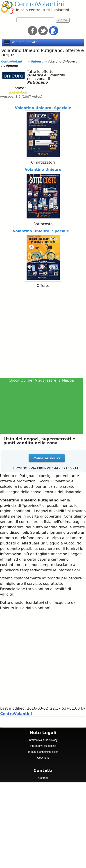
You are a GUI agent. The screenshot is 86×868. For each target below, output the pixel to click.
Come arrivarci (47, 458)
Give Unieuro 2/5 (14, 93)
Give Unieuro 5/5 (26, 93)
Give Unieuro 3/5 (18, 93)
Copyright (43, 758)
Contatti (43, 778)
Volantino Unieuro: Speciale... (43, 231)
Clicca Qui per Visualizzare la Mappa (41, 380)
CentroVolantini (39, 4)
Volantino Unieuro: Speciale (43, 108)
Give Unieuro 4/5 (22, 93)
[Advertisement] (42, 333)
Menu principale (25, 42)
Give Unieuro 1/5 (10, 93)
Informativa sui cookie (43, 746)
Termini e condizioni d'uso (43, 752)
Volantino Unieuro (43, 169)
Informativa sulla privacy (43, 740)
